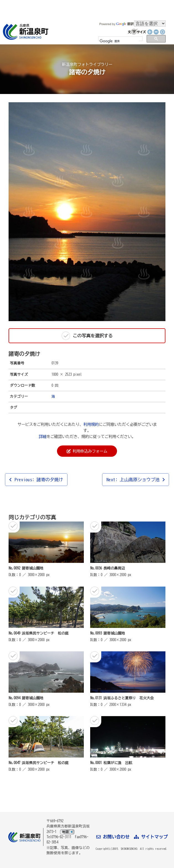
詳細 (43, 436)
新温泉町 (25, 32)
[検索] (119, 41)
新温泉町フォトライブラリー (87, 64)
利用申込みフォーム (87, 451)
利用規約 (91, 424)
